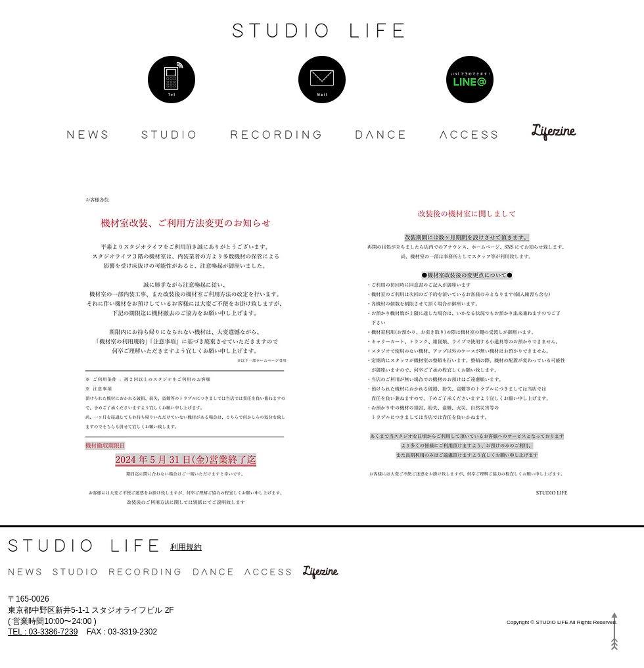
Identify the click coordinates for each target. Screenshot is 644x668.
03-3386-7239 (43, 632)
